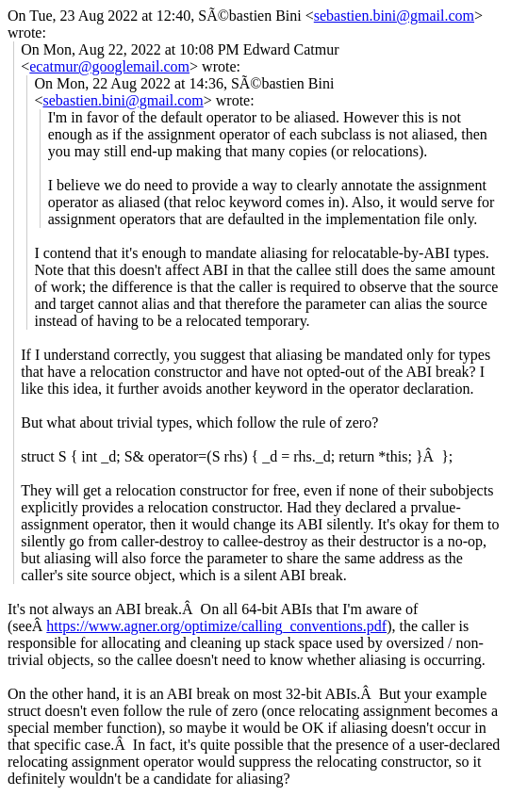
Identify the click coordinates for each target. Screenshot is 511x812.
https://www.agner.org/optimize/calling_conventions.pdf (216, 626)
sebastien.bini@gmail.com (394, 16)
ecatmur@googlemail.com (109, 66)
